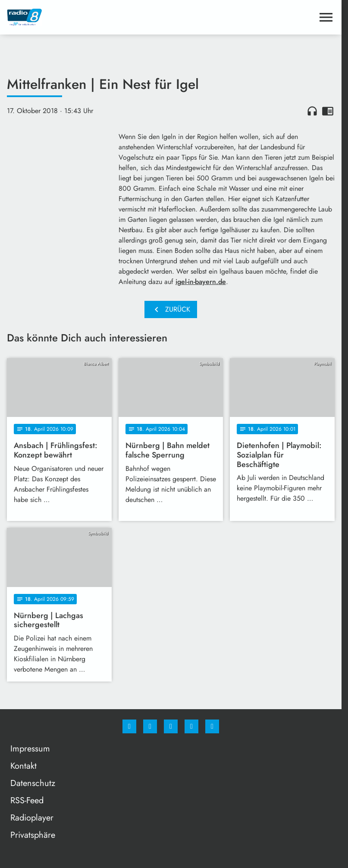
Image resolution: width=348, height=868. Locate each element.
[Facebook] (129, 726)
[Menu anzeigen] (326, 17)
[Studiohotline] (191, 726)
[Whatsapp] (171, 726)
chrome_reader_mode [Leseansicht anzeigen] (328, 111)
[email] (212, 726)
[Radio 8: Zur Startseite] (89, 17)
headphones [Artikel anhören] (312, 111)
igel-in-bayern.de (201, 282)
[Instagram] (150, 726)
